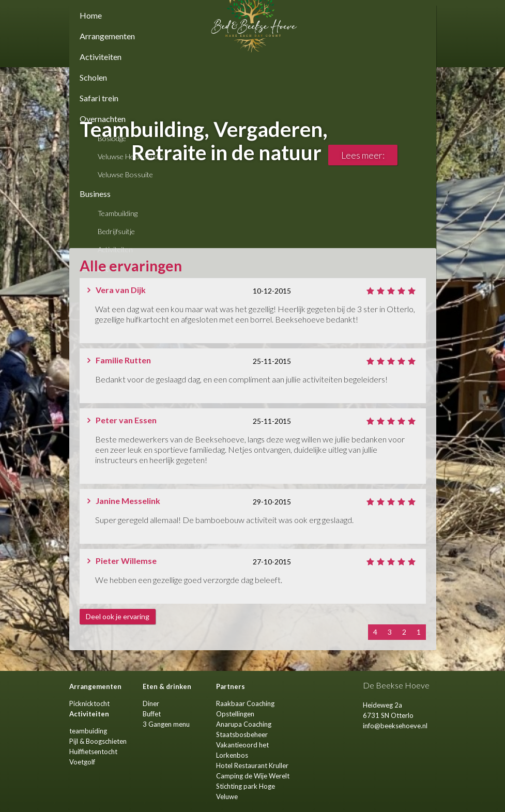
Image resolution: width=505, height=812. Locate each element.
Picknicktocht (89, 703)
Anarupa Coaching (244, 724)
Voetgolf (82, 762)
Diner (151, 703)
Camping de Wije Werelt (253, 776)
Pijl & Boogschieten (98, 741)
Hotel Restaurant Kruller (252, 765)
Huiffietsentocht (93, 752)
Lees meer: (363, 155)
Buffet (152, 714)
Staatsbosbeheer (242, 734)
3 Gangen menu (166, 724)
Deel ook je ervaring (118, 616)
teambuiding (88, 731)
